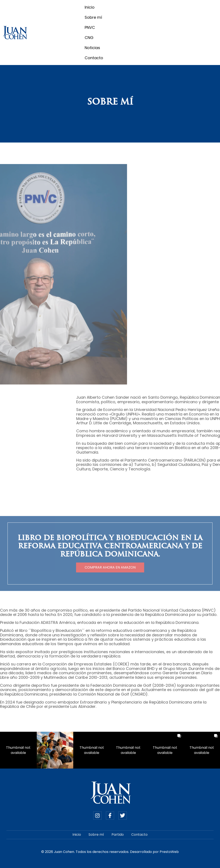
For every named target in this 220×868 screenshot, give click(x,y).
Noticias (92, 48)
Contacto (94, 58)
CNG (89, 38)
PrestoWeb (169, 852)
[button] (18, 750)
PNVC (90, 27)
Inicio (90, 7)
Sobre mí (93, 17)
